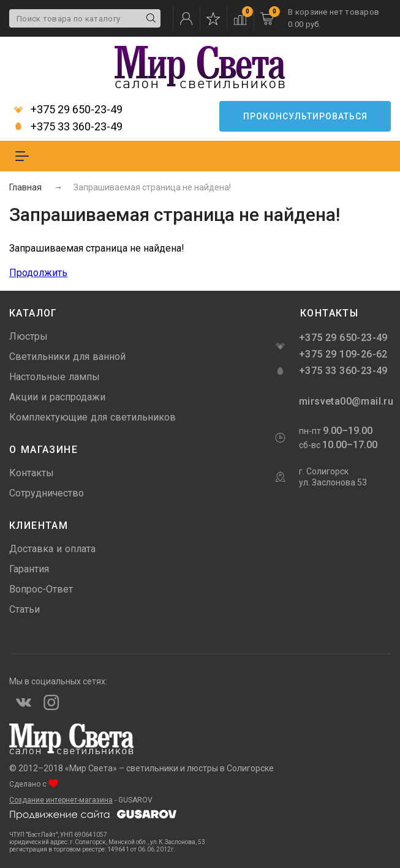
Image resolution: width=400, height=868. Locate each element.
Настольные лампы (55, 377)
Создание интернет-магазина (61, 800)
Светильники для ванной (67, 357)
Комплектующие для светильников (92, 417)
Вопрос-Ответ (41, 589)
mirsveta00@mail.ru (345, 401)
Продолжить (38, 273)
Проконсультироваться (305, 116)
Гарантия (29, 569)
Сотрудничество (47, 493)
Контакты (32, 473)
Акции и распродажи (57, 397)
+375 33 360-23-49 (68, 127)
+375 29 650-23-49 (68, 110)
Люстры (28, 336)
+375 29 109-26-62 (343, 354)
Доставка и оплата (52, 549)
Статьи (25, 609)
